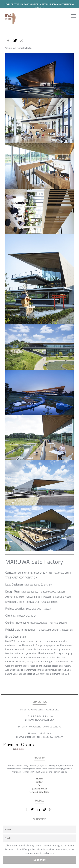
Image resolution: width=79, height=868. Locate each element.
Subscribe (40, 860)
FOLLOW (39, 801)
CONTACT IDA (40, 702)
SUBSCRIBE (39, 819)
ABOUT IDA (39, 758)
